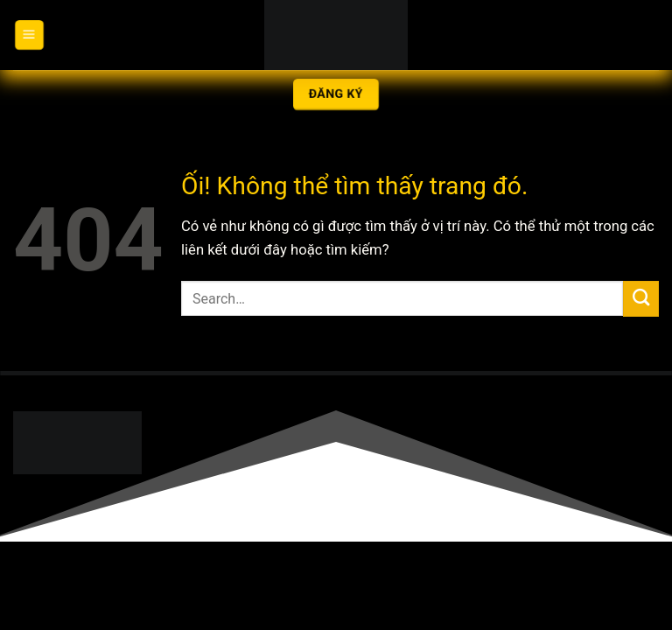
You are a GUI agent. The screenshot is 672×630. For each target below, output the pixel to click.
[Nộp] (641, 299)
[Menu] (29, 35)
